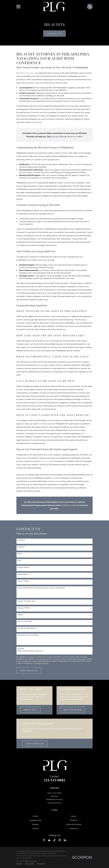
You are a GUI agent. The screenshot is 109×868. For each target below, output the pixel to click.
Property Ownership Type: (26, 601)
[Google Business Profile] (49, 840)
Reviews (35, 824)
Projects (74, 820)
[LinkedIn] (65, 840)
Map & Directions (54, 803)
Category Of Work (24, 608)
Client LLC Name (23, 581)
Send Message (29, 670)
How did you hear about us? (27, 628)
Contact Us (54, 33)
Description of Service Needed (28, 635)
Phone (20, 554)
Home (35, 816)
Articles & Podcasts (74, 824)
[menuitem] (19, 864)
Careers (35, 828)
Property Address (23, 567)
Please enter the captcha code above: (30, 651)
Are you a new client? (25, 621)
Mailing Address (23, 574)
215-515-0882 (54, 780)
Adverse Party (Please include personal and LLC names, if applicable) (41, 588)
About (74, 816)
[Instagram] (60, 840)
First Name (21, 540)
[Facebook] (44, 840)
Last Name (21, 547)
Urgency (20, 615)
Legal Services (35, 820)
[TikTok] (54, 840)
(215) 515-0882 (46, 461)
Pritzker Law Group (27, 73)
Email (19, 561)
